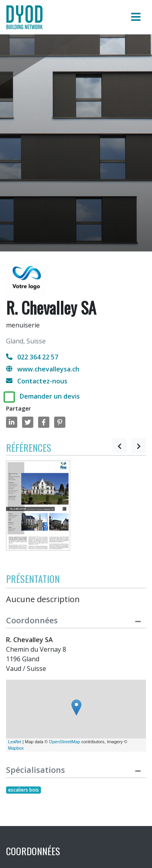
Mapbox (16, 748)
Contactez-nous (37, 381)
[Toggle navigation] (136, 17)
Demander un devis (50, 396)
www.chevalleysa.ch (43, 369)
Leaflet (15, 742)
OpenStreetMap (65, 742)
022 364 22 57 (32, 357)
